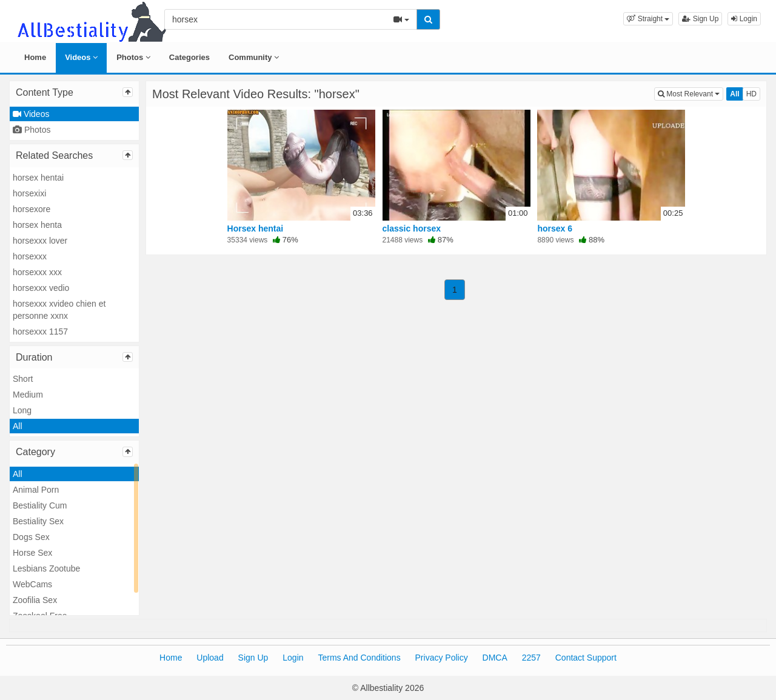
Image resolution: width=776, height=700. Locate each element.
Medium (28, 395)
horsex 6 (555, 228)
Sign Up (700, 19)
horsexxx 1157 (40, 332)
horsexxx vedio (41, 288)
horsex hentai (38, 178)
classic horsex (412, 228)
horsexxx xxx (37, 272)
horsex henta (37, 225)
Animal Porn (36, 490)
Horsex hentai (256, 228)
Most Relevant (691, 93)
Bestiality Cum (40, 505)
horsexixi (29, 193)
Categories (189, 57)
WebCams (32, 584)
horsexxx (30, 256)
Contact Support (586, 658)
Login (744, 19)
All (18, 426)
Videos (81, 57)
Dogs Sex (31, 537)
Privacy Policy (442, 658)
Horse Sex (32, 553)
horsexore (32, 209)
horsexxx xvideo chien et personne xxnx (59, 310)
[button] (648, 19)
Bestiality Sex (38, 521)
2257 (531, 658)
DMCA (495, 658)
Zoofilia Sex (35, 600)
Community (254, 57)
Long (22, 410)
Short (23, 379)
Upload (210, 658)
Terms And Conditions (359, 658)
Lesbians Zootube (46, 568)
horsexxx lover (40, 241)
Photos (133, 57)
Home (35, 57)
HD (751, 94)
